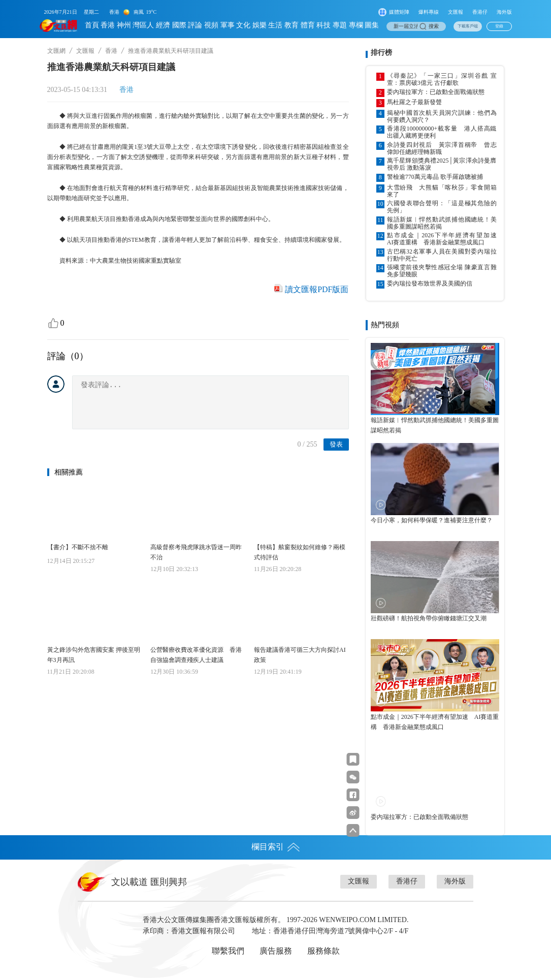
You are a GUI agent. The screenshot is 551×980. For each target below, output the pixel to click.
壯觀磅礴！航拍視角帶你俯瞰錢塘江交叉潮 (429, 618)
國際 (179, 25)
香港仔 (480, 12)
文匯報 (456, 12)
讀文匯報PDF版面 (317, 289)
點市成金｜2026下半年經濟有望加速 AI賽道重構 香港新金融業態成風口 (442, 239)
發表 (336, 444)
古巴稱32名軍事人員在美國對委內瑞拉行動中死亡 (442, 255)
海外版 (504, 12)
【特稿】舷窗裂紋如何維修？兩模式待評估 (300, 552)
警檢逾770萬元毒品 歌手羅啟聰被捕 (435, 177)
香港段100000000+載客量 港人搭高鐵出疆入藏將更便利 (442, 132)
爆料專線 (429, 12)
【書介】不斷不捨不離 (78, 547)
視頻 (211, 25)
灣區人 (143, 25)
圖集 (372, 25)
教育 (291, 25)
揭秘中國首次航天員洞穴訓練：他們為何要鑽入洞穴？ (442, 116)
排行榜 (381, 53)
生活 (275, 25)
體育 (308, 25)
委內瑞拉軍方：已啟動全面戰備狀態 (436, 92)
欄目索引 (276, 847)
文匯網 (56, 51)
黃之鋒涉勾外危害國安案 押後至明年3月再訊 (94, 655)
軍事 (228, 25)
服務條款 (323, 951)
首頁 (92, 25)
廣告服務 (276, 951)
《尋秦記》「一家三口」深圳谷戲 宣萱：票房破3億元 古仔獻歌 (442, 79)
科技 (323, 25)
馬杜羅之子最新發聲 (414, 102)
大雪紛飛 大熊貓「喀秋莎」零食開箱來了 (442, 191)
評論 (195, 25)
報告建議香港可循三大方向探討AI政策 (300, 655)
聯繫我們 (228, 951)
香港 (108, 25)
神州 (124, 25)
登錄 (499, 26)
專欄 (356, 25)
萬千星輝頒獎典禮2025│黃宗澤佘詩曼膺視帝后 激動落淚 (442, 164)
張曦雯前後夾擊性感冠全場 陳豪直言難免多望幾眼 (442, 271)
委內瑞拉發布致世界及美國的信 (430, 283)
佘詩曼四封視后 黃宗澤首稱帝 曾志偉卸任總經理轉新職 (442, 148)
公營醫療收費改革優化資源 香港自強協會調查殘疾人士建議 (196, 655)
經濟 (163, 25)
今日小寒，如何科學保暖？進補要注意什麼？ (432, 520)
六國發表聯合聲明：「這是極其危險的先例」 (442, 207)
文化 (243, 25)
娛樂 (260, 25)
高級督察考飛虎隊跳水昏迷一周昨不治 (196, 552)
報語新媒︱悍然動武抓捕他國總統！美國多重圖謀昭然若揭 (442, 223)
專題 (340, 25)
